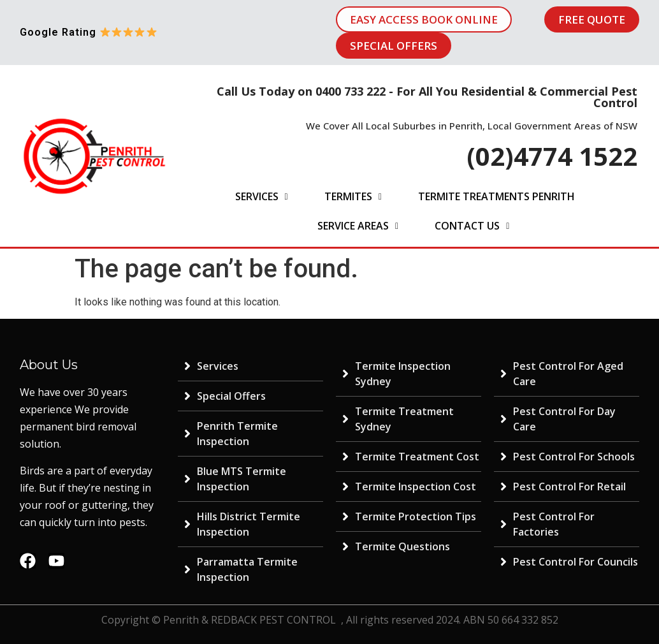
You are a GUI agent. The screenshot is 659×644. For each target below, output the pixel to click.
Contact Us (472, 226)
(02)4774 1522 (552, 156)
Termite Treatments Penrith (496, 196)
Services (262, 196)
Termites (353, 196)
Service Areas (358, 226)
